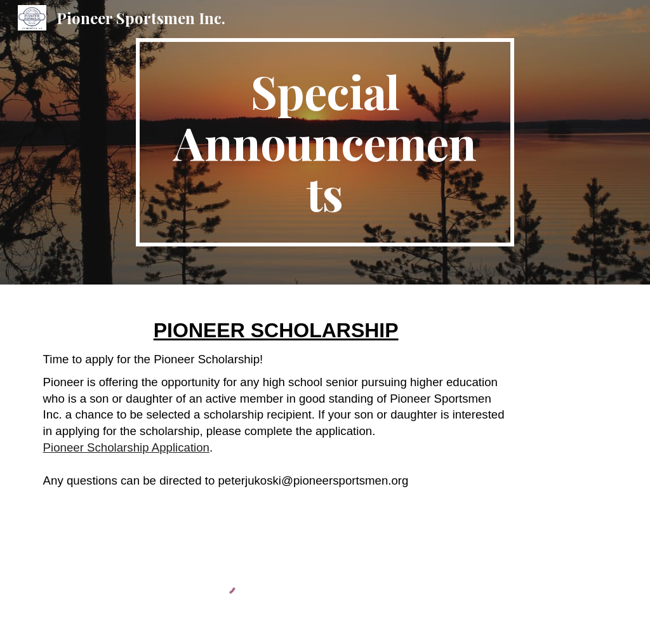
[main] (325, 142)
